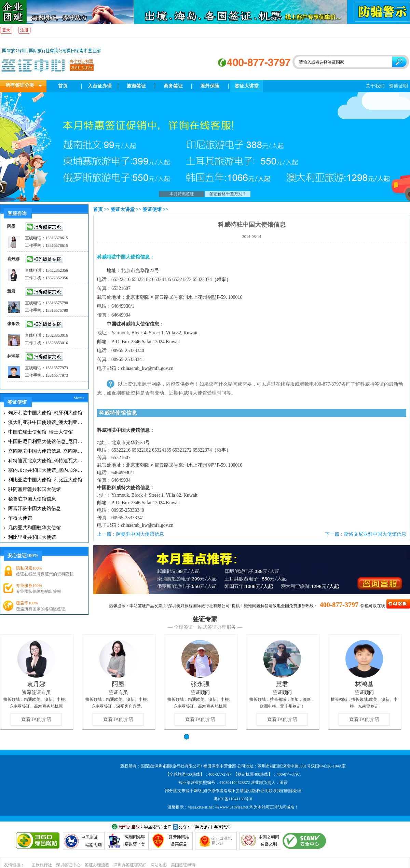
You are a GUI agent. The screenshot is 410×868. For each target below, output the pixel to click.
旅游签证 (136, 86)
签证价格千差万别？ (228, 194)
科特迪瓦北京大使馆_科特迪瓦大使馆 (45, 461)
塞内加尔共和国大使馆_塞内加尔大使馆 (45, 470)
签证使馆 (152, 209)
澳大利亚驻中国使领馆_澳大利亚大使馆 (45, 422)
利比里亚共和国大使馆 (32, 537)
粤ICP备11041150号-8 (233, 799)
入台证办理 (100, 86)
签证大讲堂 (247, 86)
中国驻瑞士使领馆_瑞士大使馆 (40, 432)
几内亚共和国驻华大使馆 (35, 528)
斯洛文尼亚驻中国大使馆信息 (375, 534)
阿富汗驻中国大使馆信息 (35, 509)
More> (79, 398)
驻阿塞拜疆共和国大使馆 (35, 489)
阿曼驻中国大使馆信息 (140, 534)
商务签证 (173, 86)
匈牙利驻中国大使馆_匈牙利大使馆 (45, 413)
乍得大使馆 (20, 518)
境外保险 (210, 86)
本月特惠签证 (182, 194)
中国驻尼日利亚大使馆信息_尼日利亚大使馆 (45, 442)
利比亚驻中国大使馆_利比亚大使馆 (45, 480)
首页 (63, 86)
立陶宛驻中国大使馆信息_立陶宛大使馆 (45, 451)
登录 (6, 30)
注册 (24, 30)
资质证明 (398, 86)
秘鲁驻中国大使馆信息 (32, 499)
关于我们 (375, 86)
